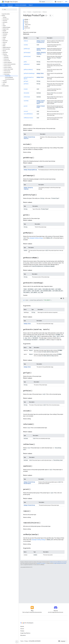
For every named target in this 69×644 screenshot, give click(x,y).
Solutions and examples (21, 5)
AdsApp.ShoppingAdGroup (30, 170)
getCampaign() (27, 53)
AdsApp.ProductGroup (29, 505)
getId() (25, 62)
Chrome (22, 629)
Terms (22, 641)
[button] (9, 16)
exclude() (26, 45)
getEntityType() (27, 56)
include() (26, 89)
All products (23, 635)
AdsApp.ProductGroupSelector (41, 42)
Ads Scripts (11, 2)
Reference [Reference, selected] (10, 5)
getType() (26, 81)
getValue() (26, 84)
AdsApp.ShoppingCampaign (41, 53)
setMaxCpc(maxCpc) (28, 118)
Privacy (26, 641)
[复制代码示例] (63, 298)
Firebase (22, 631)
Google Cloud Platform (25, 633)
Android (22, 626)
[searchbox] (9, 9)
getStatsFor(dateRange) (29, 73)
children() (26, 41)
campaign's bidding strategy (36, 238)
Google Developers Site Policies (60, 563)
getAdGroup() (27, 49)
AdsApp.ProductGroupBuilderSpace (41, 102)
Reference (45, 12)
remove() (26, 111)
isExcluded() (26, 93)
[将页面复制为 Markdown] (50, 16)
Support (31, 5)
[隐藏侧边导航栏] (17, 641)
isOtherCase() (27, 97)
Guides (3, 5)
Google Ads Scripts (37, 12)
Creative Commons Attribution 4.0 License (58, 562)
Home (24, 12)
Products (29, 12)
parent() (26, 106)
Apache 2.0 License (41, 563)
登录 (66, 2)
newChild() (26, 101)
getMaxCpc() (27, 64)
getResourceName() (28, 70)
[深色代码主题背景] (61, 298)
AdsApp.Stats (40, 73)
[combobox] (46, 2)
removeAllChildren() (28, 114)
